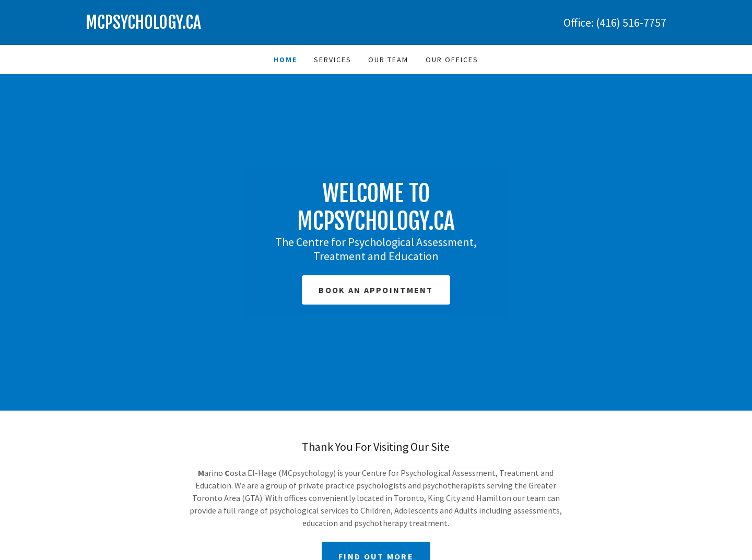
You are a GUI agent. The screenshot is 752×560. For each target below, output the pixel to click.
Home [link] (285, 60)
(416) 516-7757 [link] (631, 22)
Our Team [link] (388, 60)
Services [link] (333, 60)
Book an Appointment (376, 290)
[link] (231, 26)
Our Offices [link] (452, 60)
